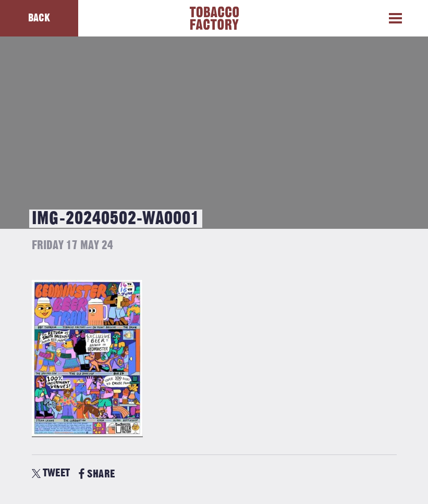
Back (39, 18)
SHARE (97, 474)
